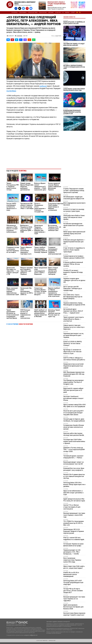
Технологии (43, 13)
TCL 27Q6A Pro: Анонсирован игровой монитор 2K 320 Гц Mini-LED (74, 523)
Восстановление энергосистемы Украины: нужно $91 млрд (72, 560)
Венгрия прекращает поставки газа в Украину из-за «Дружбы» (74, 599)
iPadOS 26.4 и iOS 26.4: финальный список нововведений (71, 574)
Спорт (73, 13)
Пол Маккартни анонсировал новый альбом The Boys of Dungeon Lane (73, 382)
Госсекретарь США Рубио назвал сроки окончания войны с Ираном (74, 441)
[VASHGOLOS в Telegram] (23, 8)
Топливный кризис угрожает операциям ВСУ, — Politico (73, 457)
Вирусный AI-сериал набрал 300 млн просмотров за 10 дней (73, 390)
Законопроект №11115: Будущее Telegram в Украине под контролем (74, 531)
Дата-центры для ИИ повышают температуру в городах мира (73, 288)
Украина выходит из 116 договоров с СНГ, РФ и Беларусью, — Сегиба (72, 552)
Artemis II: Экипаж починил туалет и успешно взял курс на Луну (74, 67)
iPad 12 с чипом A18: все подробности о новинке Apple (74, 539)
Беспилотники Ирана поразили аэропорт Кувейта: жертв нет (74, 614)
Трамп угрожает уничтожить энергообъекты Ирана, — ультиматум (74, 319)
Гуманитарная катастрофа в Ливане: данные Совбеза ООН (74, 257)
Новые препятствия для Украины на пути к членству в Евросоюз (74, 327)
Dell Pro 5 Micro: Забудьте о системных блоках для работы (74, 359)
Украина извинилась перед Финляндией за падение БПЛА (74, 304)
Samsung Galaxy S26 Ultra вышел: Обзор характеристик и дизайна (74, 484)
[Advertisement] (34, 153)
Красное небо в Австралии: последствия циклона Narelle (74, 434)
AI (63, 13)
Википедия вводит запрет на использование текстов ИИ (73, 463)
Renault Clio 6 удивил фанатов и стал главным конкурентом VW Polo (74, 476)
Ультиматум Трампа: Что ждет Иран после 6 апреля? (74, 45)
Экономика (23, 13)
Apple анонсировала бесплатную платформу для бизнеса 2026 (73, 607)
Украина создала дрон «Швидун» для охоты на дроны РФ (74, 280)
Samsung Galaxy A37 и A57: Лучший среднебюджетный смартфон (73, 583)
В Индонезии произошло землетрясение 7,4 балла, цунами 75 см (72, 112)
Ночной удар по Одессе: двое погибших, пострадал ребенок (74, 420)
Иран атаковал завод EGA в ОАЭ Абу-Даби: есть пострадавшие (74, 406)
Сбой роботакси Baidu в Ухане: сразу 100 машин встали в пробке (74, 217)
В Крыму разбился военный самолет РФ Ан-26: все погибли (73, 264)
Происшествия (33, 13)
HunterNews (11, 91)
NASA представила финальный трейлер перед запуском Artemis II (74, 234)
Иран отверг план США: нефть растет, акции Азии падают (74, 567)
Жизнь (67, 13)
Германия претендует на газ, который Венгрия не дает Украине (74, 335)
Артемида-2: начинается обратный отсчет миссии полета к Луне (72, 352)
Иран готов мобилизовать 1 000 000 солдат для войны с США (73, 493)
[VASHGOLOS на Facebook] (16, 8)
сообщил (43, 86)
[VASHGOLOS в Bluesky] (31, 8)
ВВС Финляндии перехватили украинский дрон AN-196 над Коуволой (74, 374)
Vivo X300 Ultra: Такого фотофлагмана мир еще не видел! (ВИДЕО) (73, 297)
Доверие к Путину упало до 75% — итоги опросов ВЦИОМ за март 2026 (74, 450)
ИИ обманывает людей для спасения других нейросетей (74, 198)
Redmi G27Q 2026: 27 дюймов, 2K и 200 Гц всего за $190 (74, 23)
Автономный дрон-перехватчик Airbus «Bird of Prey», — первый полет (73, 311)
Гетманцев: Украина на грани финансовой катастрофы (73, 545)
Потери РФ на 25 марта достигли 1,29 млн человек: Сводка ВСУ (73, 591)
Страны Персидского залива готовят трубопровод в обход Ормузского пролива (74, 191)
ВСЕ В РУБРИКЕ (21, 324)
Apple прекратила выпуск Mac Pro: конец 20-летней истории (74, 500)
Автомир (51, 13)
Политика (15, 13)
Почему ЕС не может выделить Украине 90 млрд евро (73, 272)
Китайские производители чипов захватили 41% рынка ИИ (73, 225)
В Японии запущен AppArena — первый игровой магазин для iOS (74, 242)
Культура (58, 13)
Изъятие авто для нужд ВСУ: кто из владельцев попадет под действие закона (74, 413)
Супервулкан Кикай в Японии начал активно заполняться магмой (74, 427)
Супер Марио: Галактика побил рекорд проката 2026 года (74, 90)
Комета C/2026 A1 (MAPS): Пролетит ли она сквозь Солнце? (73, 343)
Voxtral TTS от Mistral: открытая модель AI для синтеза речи (72, 507)
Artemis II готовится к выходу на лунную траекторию (74, 210)
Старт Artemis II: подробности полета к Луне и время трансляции (74, 250)
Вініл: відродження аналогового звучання (74, 204)
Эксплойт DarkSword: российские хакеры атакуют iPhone (73, 398)
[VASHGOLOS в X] (20, 8)
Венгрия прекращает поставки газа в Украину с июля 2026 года (74, 515)
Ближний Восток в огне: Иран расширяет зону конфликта (74, 469)
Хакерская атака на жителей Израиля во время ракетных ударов (73, 366)
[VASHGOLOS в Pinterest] (27, 8)
